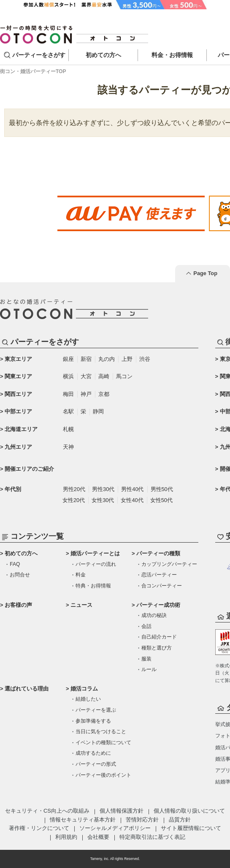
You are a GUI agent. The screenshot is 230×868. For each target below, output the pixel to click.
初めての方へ (21, 553)
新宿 (86, 359)
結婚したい (88, 699)
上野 (127, 359)
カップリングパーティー (169, 564)
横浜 (68, 376)
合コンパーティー (162, 586)
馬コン (124, 376)
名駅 (68, 411)
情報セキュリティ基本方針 (83, 820)
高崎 (104, 376)
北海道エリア (21, 429)
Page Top (205, 273)
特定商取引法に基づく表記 (152, 837)
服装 (146, 659)
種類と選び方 (157, 648)
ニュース (81, 605)
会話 (146, 626)
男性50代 (162, 489)
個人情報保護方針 (122, 811)
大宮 (86, 376)
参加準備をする (93, 721)
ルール (149, 669)
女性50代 (161, 500)
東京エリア (18, 359)
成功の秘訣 (154, 615)
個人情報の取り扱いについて (189, 811)
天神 (68, 447)
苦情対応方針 (142, 820)
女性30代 (103, 500)
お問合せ (20, 575)
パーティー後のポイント (103, 775)
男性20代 (74, 489)
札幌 (68, 429)
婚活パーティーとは (95, 553)
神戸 (86, 394)
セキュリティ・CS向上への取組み (47, 811)
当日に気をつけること (101, 732)
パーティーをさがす (39, 55)
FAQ (15, 564)
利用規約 (66, 837)
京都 (104, 394)
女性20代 (74, 500)
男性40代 (132, 489)
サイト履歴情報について (191, 828)
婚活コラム (84, 689)
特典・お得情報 (93, 586)
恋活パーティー (159, 575)
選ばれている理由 (27, 689)
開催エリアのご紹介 (29, 469)
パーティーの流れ (96, 564)
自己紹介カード (159, 637)
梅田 (68, 394)
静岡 (98, 411)
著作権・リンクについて (39, 828)
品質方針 (180, 820)
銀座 (68, 359)
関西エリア (18, 394)
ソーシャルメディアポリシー (115, 828)
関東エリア (18, 376)
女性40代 (132, 500)
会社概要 (98, 837)
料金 (81, 575)
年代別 (13, 489)
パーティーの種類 (158, 553)
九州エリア (18, 447)
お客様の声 (18, 605)
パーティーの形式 (96, 764)
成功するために (93, 753)
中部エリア (18, 411)
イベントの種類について (103, 742)
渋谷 (145, 359)
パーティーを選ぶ (96, 710)
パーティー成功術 (158, 605)
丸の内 (107, 359)
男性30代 (103, 489)
